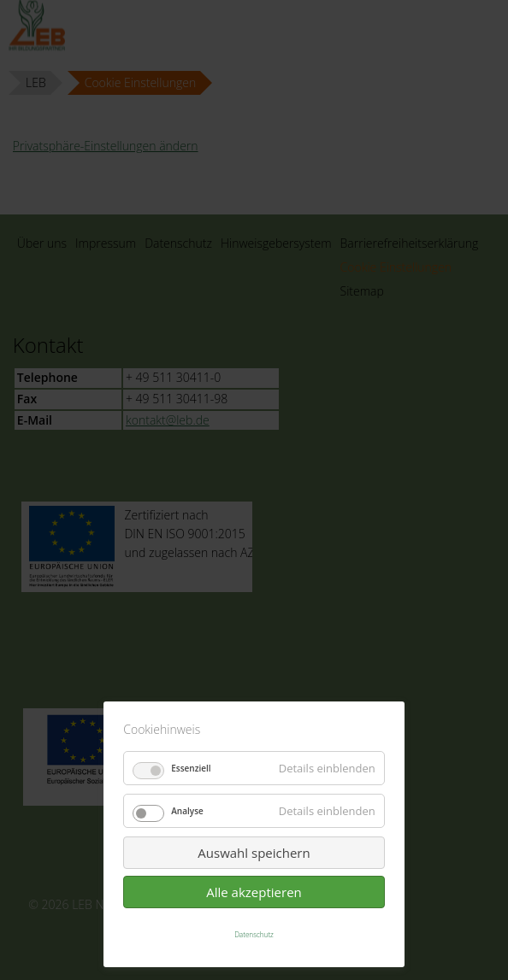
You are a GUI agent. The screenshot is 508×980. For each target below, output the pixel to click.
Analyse (187, 811)
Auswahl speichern (254, 853)
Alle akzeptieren (254, 892)
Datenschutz (254, 934)
